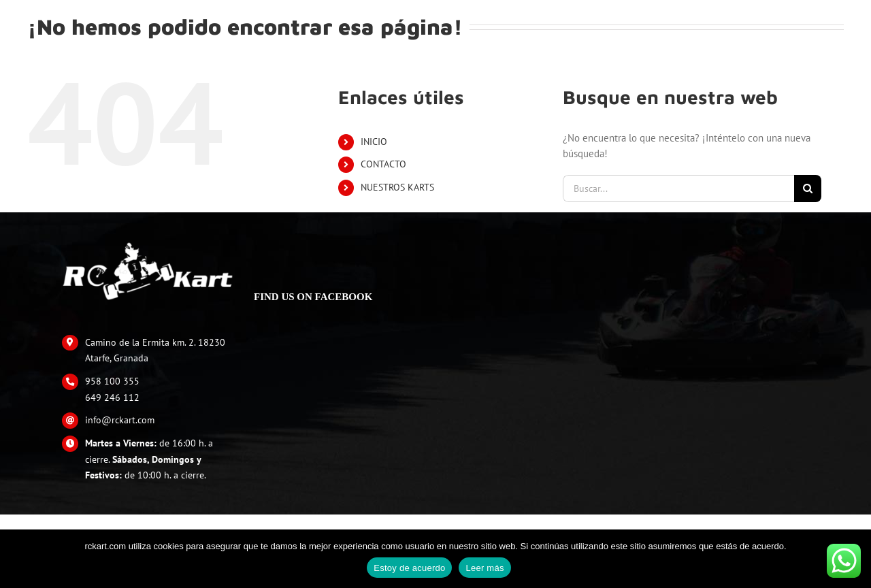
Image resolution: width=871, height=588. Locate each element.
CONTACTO (383, 164)
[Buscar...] (678, 189)
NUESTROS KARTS (397, 187)
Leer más (484, 568)
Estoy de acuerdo (409, 568)
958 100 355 (112, 381)
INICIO (374, 142)
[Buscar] (808, 189)
